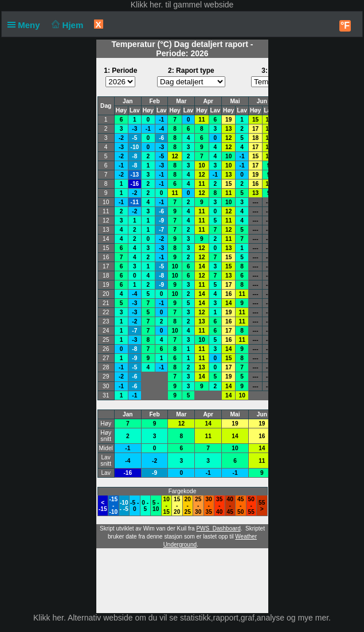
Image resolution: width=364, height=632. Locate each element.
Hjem (66, 25)
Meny (26, 25)
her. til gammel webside (191, 5)
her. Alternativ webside (92, 618)
